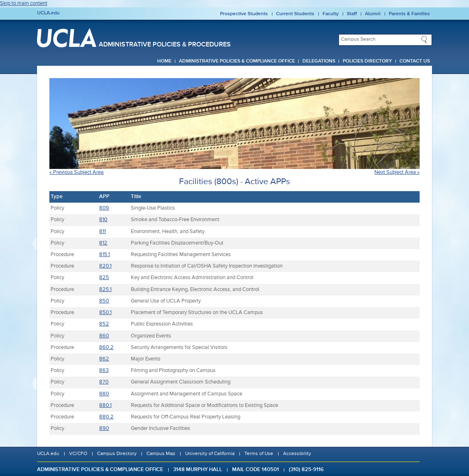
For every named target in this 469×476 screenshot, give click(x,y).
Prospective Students (244, 14)
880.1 (105, 406)
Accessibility (297, 454)
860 (104, 336)
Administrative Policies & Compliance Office (237, 61)
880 (104, 394)
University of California (210, 454)
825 (104, 278)
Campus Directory (117, 454)
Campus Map (161, 454)
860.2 (106, 348)
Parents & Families (409, 14)
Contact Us (415, 61)
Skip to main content (24, 3)
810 (103, 220)
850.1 (105, 313)
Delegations (319, 61)
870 (104, 382)
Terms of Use (259, 454)
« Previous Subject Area (77, 172)
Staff (352, 14)
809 (104, 208)
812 (103, 243)
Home (164, 61)
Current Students (295, 14)
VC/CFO (78, 454)
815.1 (104, 255)
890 (104, 429)
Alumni (373, 14)
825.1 (105, 290)
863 (104, 371)
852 (104, 324)
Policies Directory (367, 61)
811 (102, 232)
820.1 (105, 266)
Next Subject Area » (397, 172)
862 (104, 359)
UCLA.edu (48, 13)
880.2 (106, 417)
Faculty (331, 14)
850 (104, 301)
